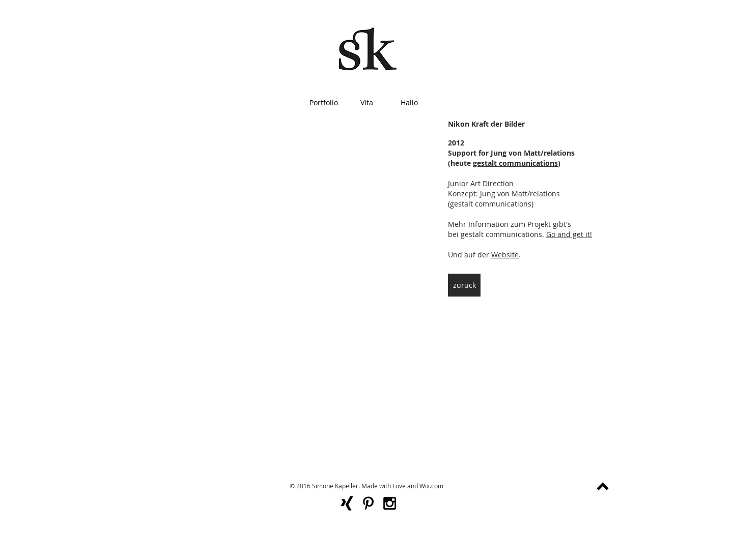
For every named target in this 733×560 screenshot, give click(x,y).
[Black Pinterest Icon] (368, 503)
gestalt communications (515, 163)
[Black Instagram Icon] (390, 503)
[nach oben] (603, 486)
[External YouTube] (269, 206)
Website (505, 255)
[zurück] (464, 285)
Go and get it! (569, 234)
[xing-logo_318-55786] (347, 503)
